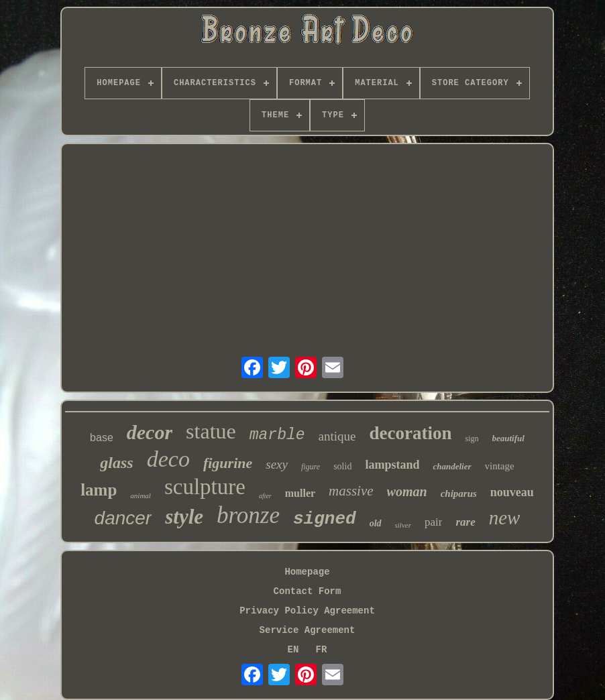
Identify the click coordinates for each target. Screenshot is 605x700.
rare (465, 522)
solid (342, 466)
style (184, 517)
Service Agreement (308, 630)
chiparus (459, 493)
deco (168, 459)
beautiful (508, 438)
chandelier (452, 466)
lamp (99, 490)
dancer (123, 518)
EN (293, 650)
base (102, 437)
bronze (248, 515)
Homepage (307, 572)
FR (322, 650)
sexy (277, 464)
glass (116, 463)
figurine (228, 463)
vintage (500, 466)
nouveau (512, 492)
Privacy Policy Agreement (307, 611)
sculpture (205, 487)
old (376, 523)
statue (211, 431)
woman (407, 491)
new (505, 518)
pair (433, 522)
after (265, 496)
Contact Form (308, 591)
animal (141, 495)
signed (325, 519)
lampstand (392, 465)
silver (403, 525)
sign (472, 439)
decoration (411, 433)
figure (311, 467)
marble (277, 435)
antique (337, 436)
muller (300, 493)
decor (150, 432)
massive (351, 491)
